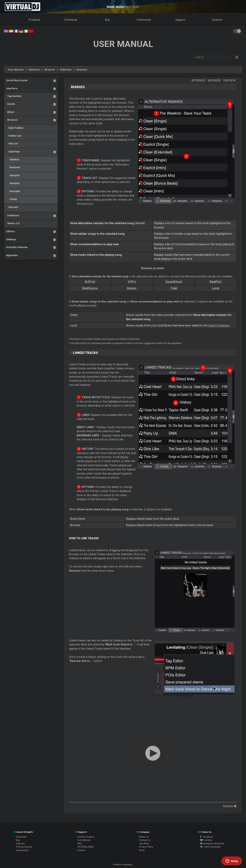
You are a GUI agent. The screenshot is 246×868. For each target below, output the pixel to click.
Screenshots (22, 850)
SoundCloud (174, 282)
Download (71, 20)
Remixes (82, 70)
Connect (217, 20)
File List (12, 143)
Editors (11, 231)
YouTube (206, 840)
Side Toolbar (15, 128)
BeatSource (90, 288)
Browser (50, 70)
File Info (12, 207)
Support (180, 20)
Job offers (144, 843)
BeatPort (216, 282)
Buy (107, 20)
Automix (13, 183)
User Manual (16, 70)
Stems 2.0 (13, 223)
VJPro (132, 282)
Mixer (10, 112)
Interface (34, 70)
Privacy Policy (146, 847)
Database (13, 215)
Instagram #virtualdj (212, 843)
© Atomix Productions (123, 865)
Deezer (132, 288)
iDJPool (90, 282)
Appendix (12, 255)
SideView (66, 70)
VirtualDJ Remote (17, 247)
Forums (81, 850)
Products (34, 20)
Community (144, 20)
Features (20, 843)
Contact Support (86, 837)
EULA (142, 850)
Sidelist (12, 159)
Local (216, 288)
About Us (144, 837)
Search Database (219, 325)
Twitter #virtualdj (210, 847)
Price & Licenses (24, 847)
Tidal (174, 288)
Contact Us (145, 840)
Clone (12, 199)
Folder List (14, 136)
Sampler (13, 175)
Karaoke (13, 191)
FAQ (80, 843)
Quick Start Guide (17, 80)
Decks (11, 104)
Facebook (207, 837)
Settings (11, 239)
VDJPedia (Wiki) (86, 847)
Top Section (14, 96)
